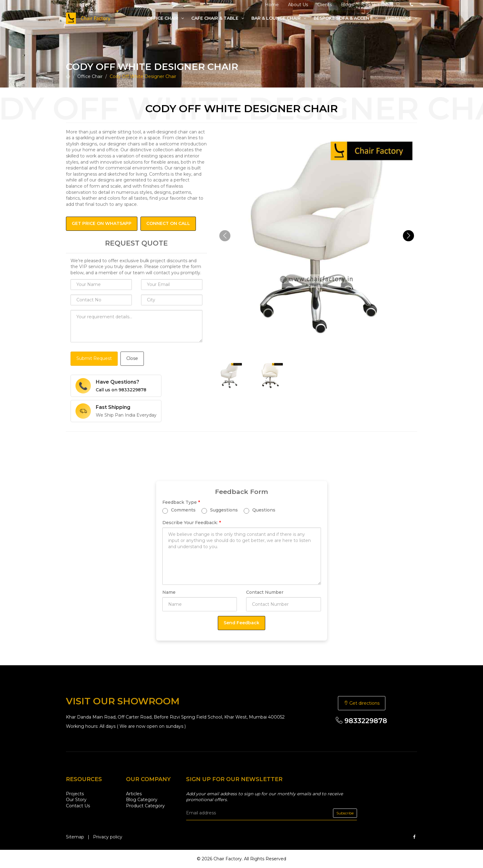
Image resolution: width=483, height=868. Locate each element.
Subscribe (345, 813)
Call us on (121, 390)
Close (132, 358)
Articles (134, 794)
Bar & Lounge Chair (279, 18)
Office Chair (165, 18)
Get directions (362, 703)
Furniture (401, 18)
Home (272, 5)
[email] (272, 813)
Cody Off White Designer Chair (143, 76)
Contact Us (375, 5)
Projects (75, 794)
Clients (325, 5)
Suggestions (220, 510)
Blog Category (142, 800)
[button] (408, 236)
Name (169, 592)
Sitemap (75, 837)
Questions (260, 510)
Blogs (347, 5)
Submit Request (94, 358)
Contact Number (265, 592)
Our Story (76, 800)
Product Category (145, 806)
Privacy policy (108, 837)
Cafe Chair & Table (218, 18)
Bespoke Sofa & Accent (346, 18)
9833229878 (361, 721)
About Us (298, 5)
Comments (179, 510)
